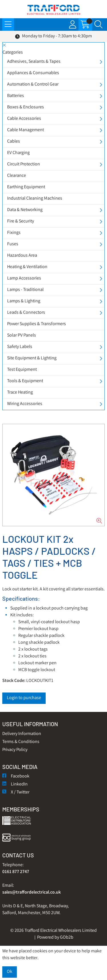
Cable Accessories (24, 119)
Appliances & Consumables (33, 73)
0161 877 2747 (16, 872)
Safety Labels (20, 347)
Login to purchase (24, 698)
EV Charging (18, 153)
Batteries (16, 96)
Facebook (16, 776)
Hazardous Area (22, 256)
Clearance (17, 176)
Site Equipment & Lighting (32, 358)
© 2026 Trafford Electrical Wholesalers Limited (53, 931)
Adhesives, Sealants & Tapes (34, 62)
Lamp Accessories (24, 279)
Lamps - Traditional (25, 290)
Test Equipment (22, 370)
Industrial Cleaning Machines (35, 199)
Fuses (13, 244)
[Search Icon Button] (98, 25)
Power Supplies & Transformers (37, 324)
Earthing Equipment (26, 187)
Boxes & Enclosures (26, 107)
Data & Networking (25, 210)
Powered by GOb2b (55, 938)
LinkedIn (15, 784)
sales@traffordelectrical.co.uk (32, 893)
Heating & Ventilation (27, 267)
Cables (14, 142)
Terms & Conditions (21, 742)
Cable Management (26, 130)
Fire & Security (21, 221)
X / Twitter (16, 792)
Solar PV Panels (22, 336)
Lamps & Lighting (24, 301)
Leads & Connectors (26, 313)
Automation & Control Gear (33, 85)
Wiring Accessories (25, 404)
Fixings (14, 233)
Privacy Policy (15, 750)
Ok (10, 972)
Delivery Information (22, 734)
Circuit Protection (24, 164)
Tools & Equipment (25, 381)
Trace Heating (20, 393)
